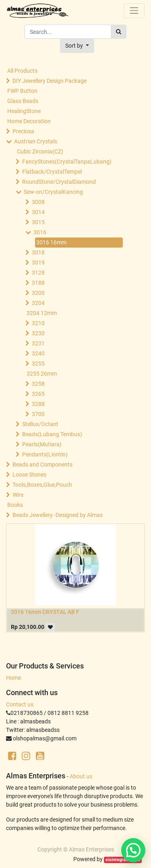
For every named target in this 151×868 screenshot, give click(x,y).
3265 (38, 394)
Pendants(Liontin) (45, 454)
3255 (38, 364)
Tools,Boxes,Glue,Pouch (42, 485)
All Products (22, 71)
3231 (38, 343)
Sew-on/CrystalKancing (53, 192)
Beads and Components (42, 464)
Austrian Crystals (36, 141)
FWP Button (22, 91)
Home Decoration (29, 121)
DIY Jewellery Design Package (50, 81)
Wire (18, 495)
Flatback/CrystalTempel (52, 172)
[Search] (119, 32)
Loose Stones (29, 475)
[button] (77, 46)
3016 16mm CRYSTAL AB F (45, 612)
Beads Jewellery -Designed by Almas (58, 515)
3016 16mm (51, 242)
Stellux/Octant (40, 424)
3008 (38, 202)
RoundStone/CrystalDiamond (59, 182)
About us (81, 776)
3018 (38, 252)
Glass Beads (23, 101)
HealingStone (24, 111)
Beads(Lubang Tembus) (52, 434)
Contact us (20, 704)
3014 (38, 212)
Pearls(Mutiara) (42, 444)
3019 (38, 263)
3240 (38, 353)
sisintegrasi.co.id (123, 860)
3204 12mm (42, 313)
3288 (38, 404)
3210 (38, 323)
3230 (38, 333)
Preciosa (23, 131)
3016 (40, 232)
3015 (38, 222)
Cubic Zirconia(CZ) (40, 151)
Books (15, 505)
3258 (38, 384)
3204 (38, 303)
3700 (38, 414)
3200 (38, 293)
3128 (38, 273)
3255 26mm (42, 374)
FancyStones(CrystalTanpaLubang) (67, 162)
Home (13, 678)
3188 (38, 283)
